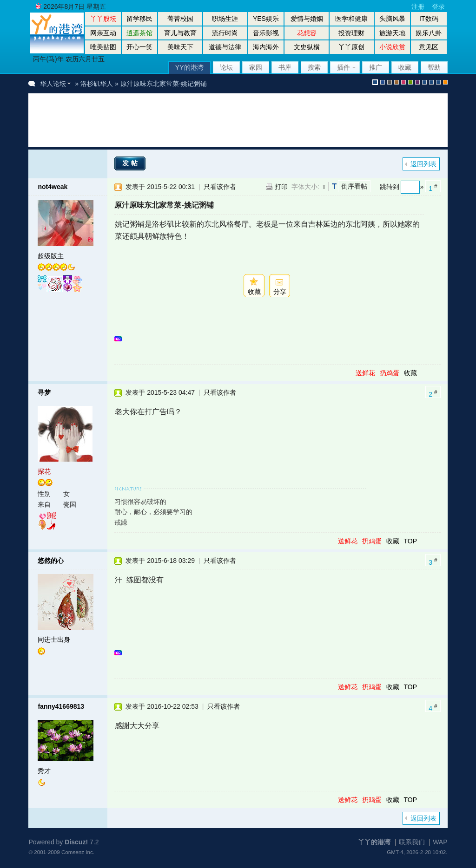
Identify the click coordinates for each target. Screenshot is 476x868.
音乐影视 (266, 33)
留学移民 (139, 19)
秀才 (44, 771)
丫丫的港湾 (374, 842)
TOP (410, 541)
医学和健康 (351, 19)
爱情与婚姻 (307, 19)
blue (383, 82)
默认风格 (375, 82)
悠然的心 (51, 561)
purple (417, 82)
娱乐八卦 (429, 33)
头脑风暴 (392, 19)
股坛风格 (424, 82)
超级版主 (51, 256)
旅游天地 (392, 33)
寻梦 (44, 392)
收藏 (405, 67)
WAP (440, 842)
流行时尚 (225, 33)
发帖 (131, 163)
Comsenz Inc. (78, 852)
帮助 (434, 67)
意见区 (429, 47)
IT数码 (429, 19)
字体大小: (305, 187)
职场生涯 (225, 19)
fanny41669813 (61, 706)
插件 (344, 67)
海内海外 (266, 47)
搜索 (314, 67)
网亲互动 (103, 33)
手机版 (445, 82)
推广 (376, 67)
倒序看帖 (354, 186)
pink (403, 82)
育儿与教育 (180, 33)
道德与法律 (225, 47)
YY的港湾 (189, 67)
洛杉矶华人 (97, 84)
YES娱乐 (266, 19)
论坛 (226, 67)
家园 (256, 67)
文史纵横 (307, 47)
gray (390, 82)
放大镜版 (431, 82)
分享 (280, 292)
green (410, 82)
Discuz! (76, 842)
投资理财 (351, 33)
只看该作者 (220, 187)
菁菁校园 (180, 19)
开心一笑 (139, 47)
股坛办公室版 (438, 82)
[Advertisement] (207, 120)
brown (397, 82)
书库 (285, 67)
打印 (281, 187)
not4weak (53, 187)
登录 (438, 7)
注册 (418, 7)
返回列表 (423, 164)
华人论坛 (53, 84)
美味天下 (180, 47)
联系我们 (412, 842)
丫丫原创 (351, 47)
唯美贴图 (103, 47)
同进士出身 (54, 640)
